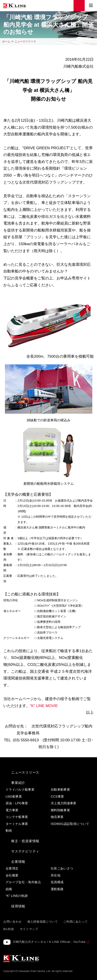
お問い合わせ (13, 922)
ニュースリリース (25, 41)
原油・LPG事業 (17, 803)
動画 (9, 831)
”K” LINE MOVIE (44, 706)
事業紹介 (18, 783)
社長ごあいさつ (62, 868)
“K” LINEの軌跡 (17, 896)
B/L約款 (9, 929)
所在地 (56, 875)
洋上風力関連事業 (64, 803)
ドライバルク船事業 (20, 790)
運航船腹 (57, 889)
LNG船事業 (14, 796)
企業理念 (12, 868)
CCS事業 (57, 796)
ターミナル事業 (17, 824)
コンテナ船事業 (17, 817)
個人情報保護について (43, 922)
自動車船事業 (60, 790)
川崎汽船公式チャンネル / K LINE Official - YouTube (49, 942)
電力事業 (12, 810)
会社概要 (12, 875)
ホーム (6, 41)
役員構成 (57, 882)
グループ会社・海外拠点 (23, 882)
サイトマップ (29, 929)
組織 (9, 889)
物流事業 (57, 817)
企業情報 (18, 862)
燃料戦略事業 (60, 810)
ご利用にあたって (75, 922)
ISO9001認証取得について (70, 824)
